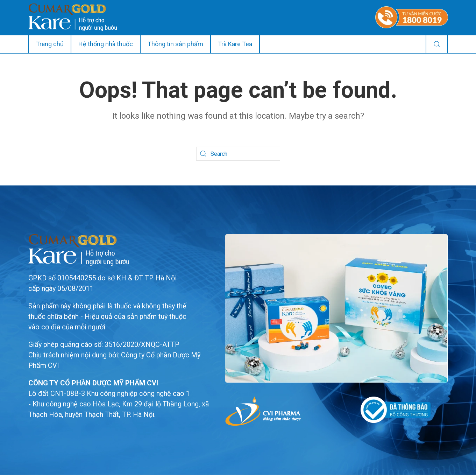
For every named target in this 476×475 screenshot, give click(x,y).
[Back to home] (73, 17)
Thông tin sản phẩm (175, 44)
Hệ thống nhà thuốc (106, 44)
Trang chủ (50, 44)
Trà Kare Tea (235, 44)
